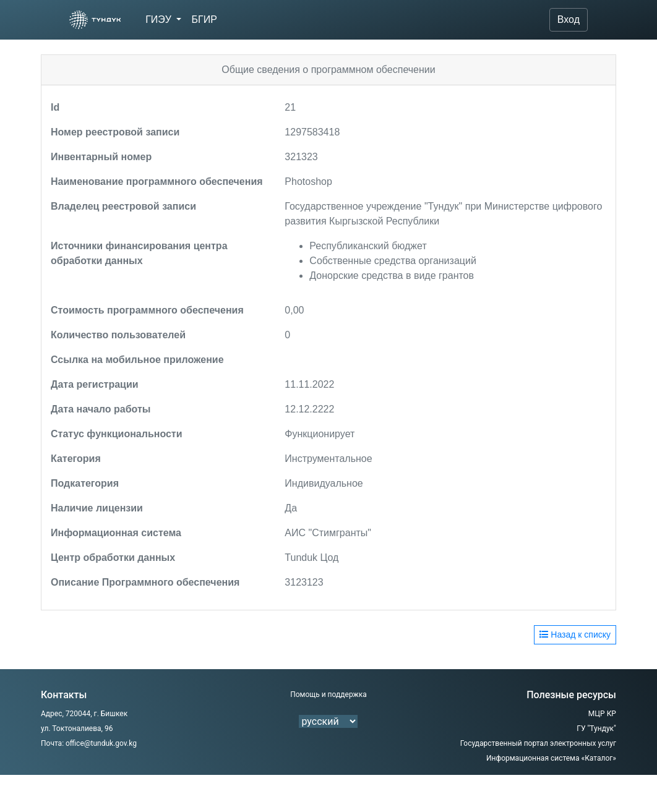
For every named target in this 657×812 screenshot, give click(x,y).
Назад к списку (575, 635)
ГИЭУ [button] (160, 19)
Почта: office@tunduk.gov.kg (89, 743)
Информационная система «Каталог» (551, 758)
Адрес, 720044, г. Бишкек (84, 714)
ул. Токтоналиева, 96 (77, 729)
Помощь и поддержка (328, 694)
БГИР (204, 19)
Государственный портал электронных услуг (538, 743)
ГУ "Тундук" (596, 729)
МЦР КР (602, 714)
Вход (569, 19)
